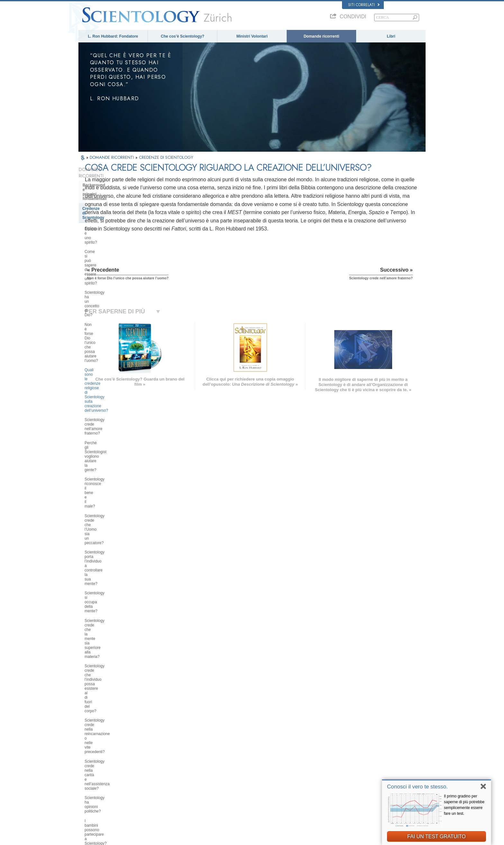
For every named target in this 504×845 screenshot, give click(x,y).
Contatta (244, 780)
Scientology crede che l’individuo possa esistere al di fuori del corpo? (115, 365)
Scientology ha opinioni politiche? (113, 409)
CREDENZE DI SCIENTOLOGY (166, 157)
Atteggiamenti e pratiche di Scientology (107, 598)
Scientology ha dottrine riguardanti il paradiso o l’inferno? (114, 463)
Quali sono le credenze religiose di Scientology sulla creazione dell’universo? (114, 256)
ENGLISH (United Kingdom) (104, 742)
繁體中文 (89, 780)
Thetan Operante (98, 566)
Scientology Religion (346, 749)
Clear (87, 556)
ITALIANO (161, 772)
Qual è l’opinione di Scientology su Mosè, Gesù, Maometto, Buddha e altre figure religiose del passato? (114, 479)
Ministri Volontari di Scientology (355, 768)
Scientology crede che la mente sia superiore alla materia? (114, 351)
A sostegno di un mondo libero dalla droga (363, 793)
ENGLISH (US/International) (104, 735)
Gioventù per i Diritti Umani (351, 805)
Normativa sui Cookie (345, 838)
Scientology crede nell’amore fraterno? (109, 272)
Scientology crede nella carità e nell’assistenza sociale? (111, 397)
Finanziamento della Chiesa (108, 663)
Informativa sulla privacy (306, 838)
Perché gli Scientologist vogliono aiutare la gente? (112, 286)
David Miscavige (343, 755)
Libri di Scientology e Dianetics (111, 518)
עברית (88, 761)
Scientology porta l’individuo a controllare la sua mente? (110, 328)
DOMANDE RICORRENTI (113, 157)
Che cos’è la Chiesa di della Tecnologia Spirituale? (108, 651)
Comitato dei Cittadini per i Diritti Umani (361, 811)
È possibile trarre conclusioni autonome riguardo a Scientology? (114, 448)
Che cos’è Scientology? (182, 36)
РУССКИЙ (90, 774)
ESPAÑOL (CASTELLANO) (175, 760)
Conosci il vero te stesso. (417, 787)
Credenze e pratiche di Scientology (265, 737)
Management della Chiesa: (107, 629)
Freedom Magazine (346, 780)
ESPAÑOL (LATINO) (169, 754)
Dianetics (338, 737)
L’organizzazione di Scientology (112, 620)
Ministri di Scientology (103, 576)
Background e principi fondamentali (103, 181)
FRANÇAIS (91, 754)
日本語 (87, 768)
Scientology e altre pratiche (108, 610)
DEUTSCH (90, 793)
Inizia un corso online (347, 761)
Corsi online (247, 768)
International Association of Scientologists (363, 774)
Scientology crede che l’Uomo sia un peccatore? (113, 314)
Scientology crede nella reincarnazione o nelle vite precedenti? (107, 381)
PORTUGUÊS (164, 779)
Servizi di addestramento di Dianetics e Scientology (108, 530)
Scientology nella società (106, 673)
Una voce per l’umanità (255, 743)
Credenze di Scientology (105, 193)
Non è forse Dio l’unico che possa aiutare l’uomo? (113, 239)
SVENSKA (161, 748)
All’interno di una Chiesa (105, 586)
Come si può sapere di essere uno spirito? (114, 216)
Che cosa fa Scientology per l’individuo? (108, 506)
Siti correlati (364, 5)
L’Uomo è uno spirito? (103, 204)
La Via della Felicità (346, 786)
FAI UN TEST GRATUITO (437, 836)
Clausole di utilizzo (379, 838)
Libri (391, 36)
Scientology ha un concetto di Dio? (114, 228)
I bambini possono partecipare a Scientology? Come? (112, 421)
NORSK (159, 742)
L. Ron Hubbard (250, 731)
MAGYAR (161, 735)
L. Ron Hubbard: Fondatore (113, 36)
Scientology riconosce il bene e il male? (113, 300)
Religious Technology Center (109, 639)
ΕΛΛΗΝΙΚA (162, 766)
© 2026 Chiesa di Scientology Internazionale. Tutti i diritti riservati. (130, 838)
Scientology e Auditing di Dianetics (106, 544)
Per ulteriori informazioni (256, 774)
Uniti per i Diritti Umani (348, 799)
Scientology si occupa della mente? (115, 339)
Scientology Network (346, 743)
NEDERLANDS (94, 786)
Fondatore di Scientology (106, 494)
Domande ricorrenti (322, 36)
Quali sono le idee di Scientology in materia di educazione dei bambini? (115, 435)
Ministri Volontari (252, 36)
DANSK (88, 748)
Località (243, 786)
